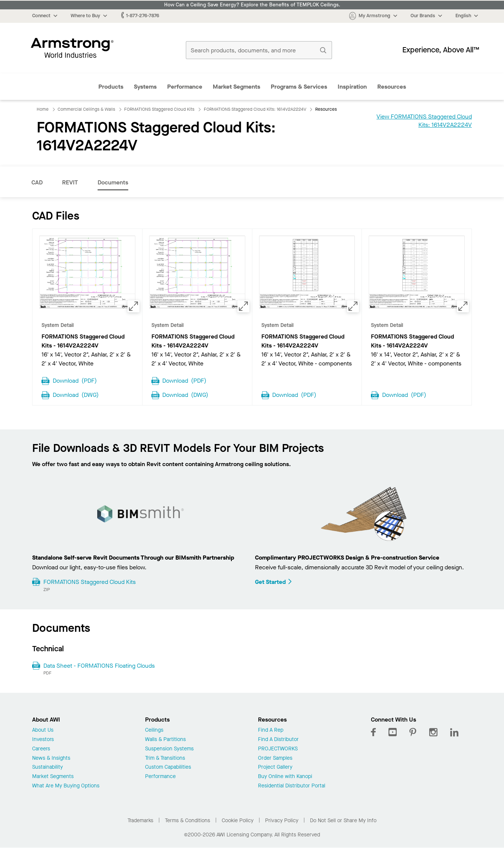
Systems (145, 87)
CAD (37, 182)
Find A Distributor (278, 740)
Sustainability (47, 767)
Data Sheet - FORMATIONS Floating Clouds (99, 666)
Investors (43, 740)
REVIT (70, 182)
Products (111, 87)
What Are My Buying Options (66, 786)
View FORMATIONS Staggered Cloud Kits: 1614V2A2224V (424, 121)
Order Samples (275, 758)
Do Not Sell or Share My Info (343, 821)
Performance (185, 87)
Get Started (274, 582)
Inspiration (352, 87)
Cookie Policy (238, 821)
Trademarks (140, 821)
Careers (41, 749)
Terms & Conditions (188, 821)
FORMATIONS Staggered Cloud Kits (90, 582)
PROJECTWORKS (278, 749)
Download (75, 380)
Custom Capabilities (168, 767)
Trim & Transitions (165, 758)
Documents (113, 182)
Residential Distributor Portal (292, 786)
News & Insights (51, 758)
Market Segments (236, 87)
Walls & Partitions (165, 740)
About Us (43, 730)
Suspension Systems (169, 749)
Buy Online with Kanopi (285, 777)
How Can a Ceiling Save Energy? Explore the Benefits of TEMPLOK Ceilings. (252, 5)
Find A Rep (271, 730)
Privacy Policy (282, 821)
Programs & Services (299, 87)
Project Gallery (275, 767)
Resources (392, 87)
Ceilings (154, 730)
